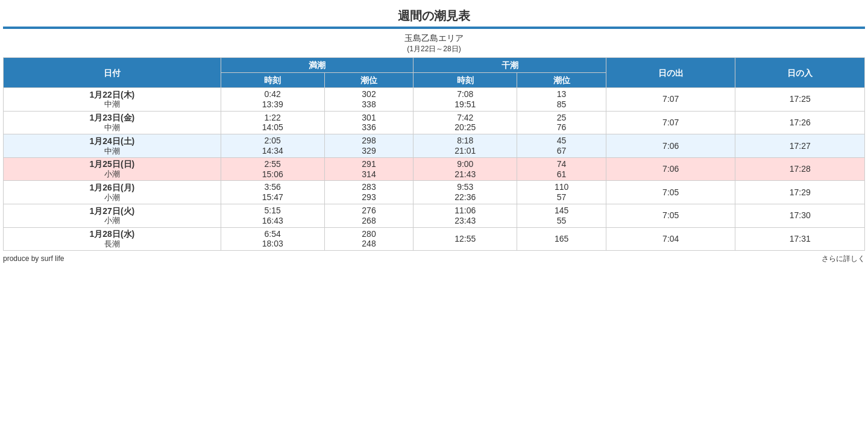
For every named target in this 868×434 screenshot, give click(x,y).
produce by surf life (33, 259)
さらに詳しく (843, 259)
